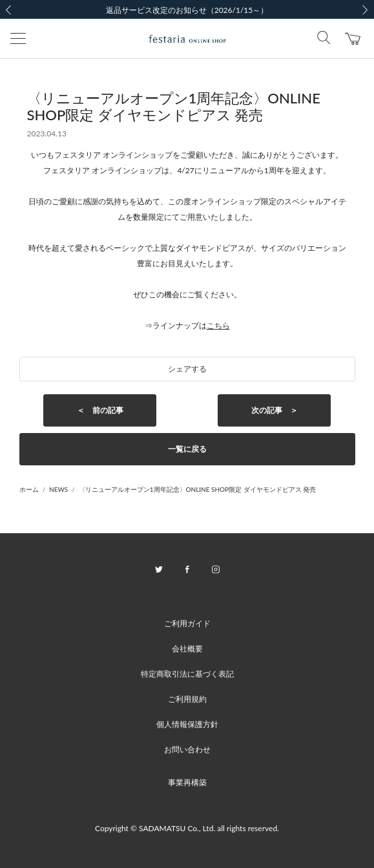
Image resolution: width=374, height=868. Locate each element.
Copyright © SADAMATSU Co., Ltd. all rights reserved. (187, 828)
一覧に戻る (187, 449)
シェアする (187, 369)
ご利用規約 (187, 699)
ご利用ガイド (187, 623)
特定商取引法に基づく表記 (187, 674)
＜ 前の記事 (100, 410)
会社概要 (187, 649)
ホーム (29, 489)
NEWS (58, 489)
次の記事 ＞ (275, 410)
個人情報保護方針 (187, 724)
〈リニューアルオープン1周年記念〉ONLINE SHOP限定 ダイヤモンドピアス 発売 (198, 489)
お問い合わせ (187, 749)
